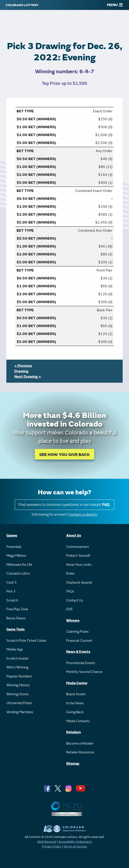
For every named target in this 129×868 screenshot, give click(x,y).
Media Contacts (78, 721)
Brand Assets (76, 694)
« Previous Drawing (23, 368)
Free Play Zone (17, 609)
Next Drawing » (28, 377)
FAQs (70, 591)
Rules (70, 574)
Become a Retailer (80, 744)
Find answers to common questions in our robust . (64, 505)
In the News (75, 703)
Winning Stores (18, 694)
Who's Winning (17, 667)
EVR (69, 609)
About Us (74, 536)
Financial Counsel (79, 641)
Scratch (12, 600)
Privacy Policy (52, 846)
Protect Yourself (78, 556)
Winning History (18, 685)
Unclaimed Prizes (19, 703)
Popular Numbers (19, 676)
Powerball (14, 547)
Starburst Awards (79, 583)
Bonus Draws (16, 618)
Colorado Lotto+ (18, 574)
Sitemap (73, 764)
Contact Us (75, 600)
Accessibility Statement (75, 842)
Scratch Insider (18, 659)
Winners (73, 621)
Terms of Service (75, 846)
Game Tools (16, 629)
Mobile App (15, 650)
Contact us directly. (83, 515)
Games (12, 536)
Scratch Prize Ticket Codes (26, 641)
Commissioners (78, 547)
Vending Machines (20, 712)
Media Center (77, 683)
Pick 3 (11, 591)
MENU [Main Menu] (115, 5)
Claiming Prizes (77, 632)
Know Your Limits (79, 565)
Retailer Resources (80, 752)
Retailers (74, 732)
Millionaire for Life (19, 565)
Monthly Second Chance (84, 672)
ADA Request (47, 842)
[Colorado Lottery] (22, 5)
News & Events (78, 652)
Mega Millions (16, 556)
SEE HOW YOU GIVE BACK (64, 455)
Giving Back (75, 712)
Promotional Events (81, 663)
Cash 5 (11, 583)
